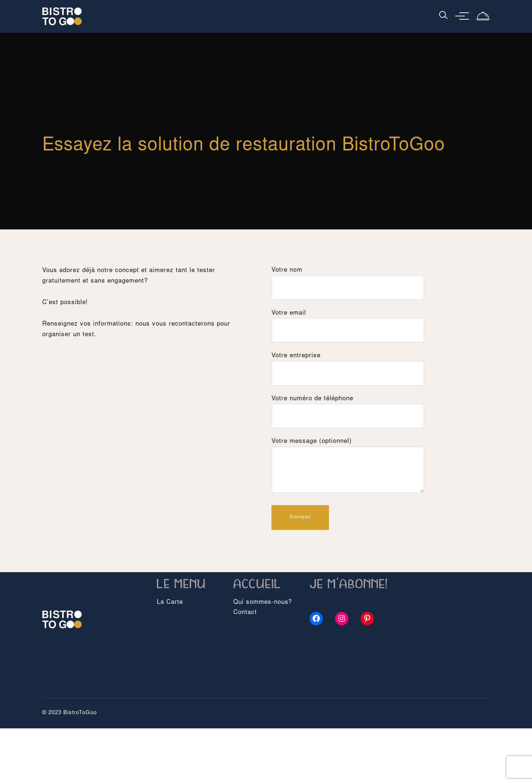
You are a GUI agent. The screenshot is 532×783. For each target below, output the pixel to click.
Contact (245, 613)
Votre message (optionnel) (348, 467)
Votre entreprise (348, 365)
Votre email (348, 322)
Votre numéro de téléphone (348, 408)
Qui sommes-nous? (263, 603)
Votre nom (348, 279)
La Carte (170, 603)
